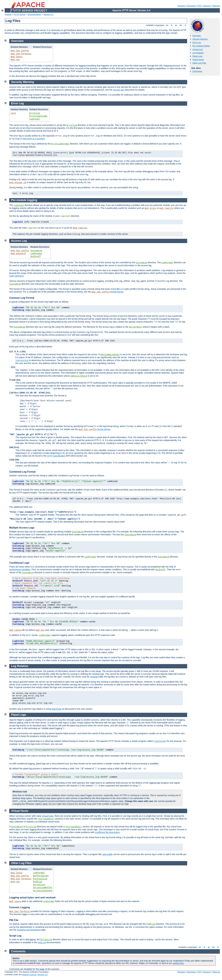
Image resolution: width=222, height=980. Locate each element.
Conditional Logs (19, 563)
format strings (117, 292)
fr (172, 25)
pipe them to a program (34, 139)
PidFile (38, 882)
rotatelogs (160, 741)
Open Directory (16, 276)
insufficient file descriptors (107, 832)
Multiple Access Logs (22, 528)
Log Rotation (198, 53)
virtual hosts (48, 816)
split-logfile (107, 854)
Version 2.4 (48, 14)
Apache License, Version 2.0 (35, 975)
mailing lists (178, 963)
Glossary (207, 6)
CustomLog (36, 251)
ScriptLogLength (43, 891)
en (167, 25)
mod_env (40, 630)
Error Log (197, 42)
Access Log (198, 49)
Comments (197, 71)
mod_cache (15, 630)
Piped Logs (197, 56)
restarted (94, 677)
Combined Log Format (22, 472)
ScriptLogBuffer (43, 888)
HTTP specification (56, 456)
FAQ (199, 6)
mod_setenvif (18, 254)
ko (181, 25)
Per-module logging (201, 46)
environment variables (20, 569)
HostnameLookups (110, 355)
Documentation (34, 14)
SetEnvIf (36, 256)
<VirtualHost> (46, 819)
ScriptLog (39, 885)
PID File (14, 920)
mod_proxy (150, 208)
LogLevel (35, 119)
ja (176, 25)
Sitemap (216, 6)
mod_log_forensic (21, 54)
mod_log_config (20, 51)
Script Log (15, 936)
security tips (119, 90)
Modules (181, 6)
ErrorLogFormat (39, 116)
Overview (197, 36)
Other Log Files (199, 63)
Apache (8, 14)
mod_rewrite (166, 208)
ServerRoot (136, 327)
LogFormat (36, 254)
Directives (191, 6)
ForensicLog (40, 879)
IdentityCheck (79, 376)
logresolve (22, 360)
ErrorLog (35, 113)
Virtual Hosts (198, 60)
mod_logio (16, 57)
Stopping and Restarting (29, 930)
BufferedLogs (41, 876)
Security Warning (200, 39)
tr (186, 25)
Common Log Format (22, 298)
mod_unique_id (18, 183)
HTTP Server (20, 14)
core (13, 113)
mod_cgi (15, 60)
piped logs (56, 709)
